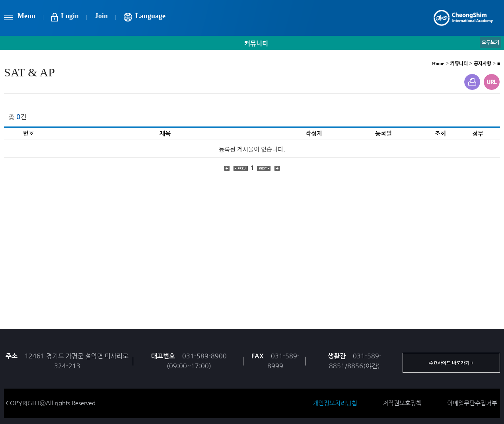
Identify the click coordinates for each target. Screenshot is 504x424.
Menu (26, 16)
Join (101, 16)
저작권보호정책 (402, 403)
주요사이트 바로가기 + (451, 363)
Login (70, 16)
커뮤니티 (459, 64)
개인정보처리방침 (335, 403)
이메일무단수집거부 (472, 403)
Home (438, 64)
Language (150, 16)
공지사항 (483, 64)
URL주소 (492, 82)
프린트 (472, 82)
